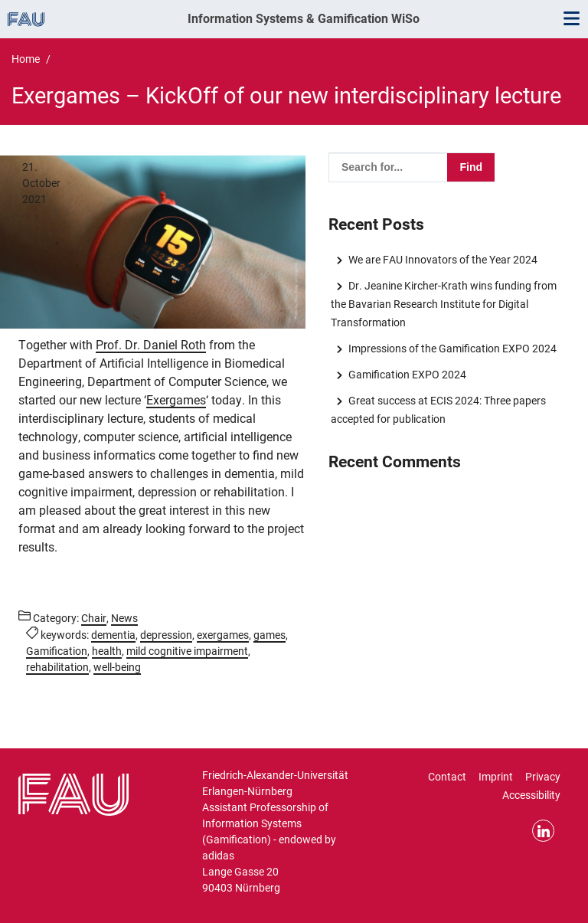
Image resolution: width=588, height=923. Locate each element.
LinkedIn (543, 831)
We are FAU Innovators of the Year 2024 (443, 260)
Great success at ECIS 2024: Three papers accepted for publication (438, 410)
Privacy (543, 777)
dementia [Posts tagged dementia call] (113, 635)
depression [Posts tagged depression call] (166, 635)
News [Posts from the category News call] (124, 618)
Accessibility (531, 795)
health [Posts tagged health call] (107, 651)
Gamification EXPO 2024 (407, 375)
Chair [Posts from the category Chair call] (94, 618)
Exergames (176, 400)
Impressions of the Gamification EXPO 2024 (452, 349)
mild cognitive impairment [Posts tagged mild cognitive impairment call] (187, 651)
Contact (447, 777)
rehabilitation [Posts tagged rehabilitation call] (57, 667)
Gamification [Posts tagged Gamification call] (57, 651)
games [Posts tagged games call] (269, 635)
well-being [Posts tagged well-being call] (117, 667)
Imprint (496, 777)
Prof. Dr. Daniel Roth (151, 345)
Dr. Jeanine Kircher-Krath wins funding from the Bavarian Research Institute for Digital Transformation (443, 304)
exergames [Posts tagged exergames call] (223, 635)
